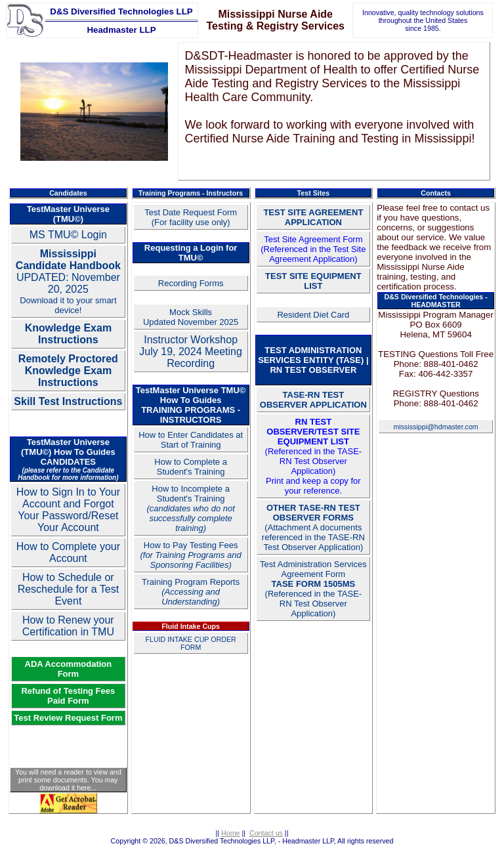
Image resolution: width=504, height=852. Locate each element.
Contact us (266, 833)
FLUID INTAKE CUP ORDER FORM (191, 643)
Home (230, 833)
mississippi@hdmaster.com (435, 427)
